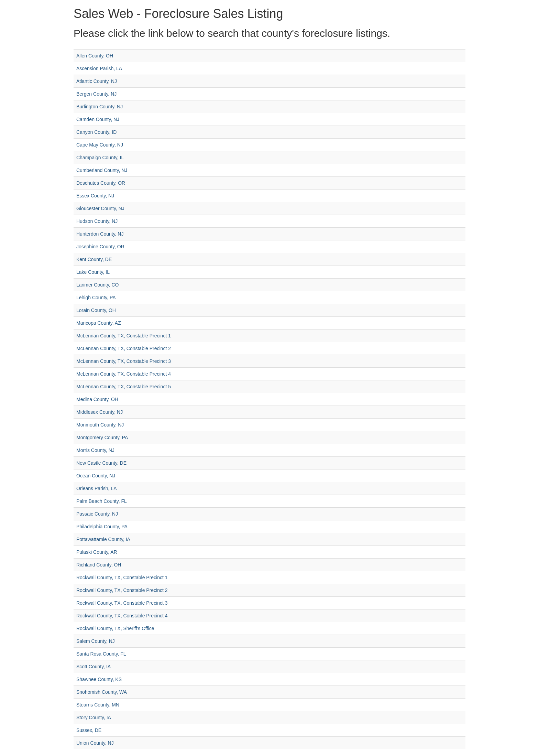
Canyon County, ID (96, 132)
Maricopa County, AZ (99, 323)
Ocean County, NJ (96, 476)
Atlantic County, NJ (97, 81)
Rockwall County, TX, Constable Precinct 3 (122, 603)
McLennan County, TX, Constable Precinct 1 (124, 336)
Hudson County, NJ (97, 221)
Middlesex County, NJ (100, 412)
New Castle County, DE (101, 463)
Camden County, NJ (98, 119)
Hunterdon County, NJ (100, 234)
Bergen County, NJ (96, 94)
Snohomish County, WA (102, 692)
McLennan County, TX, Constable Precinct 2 (124, 348)
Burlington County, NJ (100, 107)
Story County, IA (94, 717)
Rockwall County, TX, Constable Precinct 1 (122, 577)
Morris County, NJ (95, 450)
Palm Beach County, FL (102, 501)
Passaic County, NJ (97, 514)
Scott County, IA (93, 667)
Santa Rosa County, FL (101, 654)
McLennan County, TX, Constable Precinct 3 (124, 361)
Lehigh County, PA (96, 298)
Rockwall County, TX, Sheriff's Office (115, 628)
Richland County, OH (99, 565)
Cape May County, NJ (100, 145)
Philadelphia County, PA (102, 527)
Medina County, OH (97, 399)
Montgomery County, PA (102, 438)
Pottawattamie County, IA (103, 539)
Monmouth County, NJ (100, 425)
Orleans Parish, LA (97, 488)
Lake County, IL (93, 272)
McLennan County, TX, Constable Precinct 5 (124, 387)
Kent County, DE (94, 259)
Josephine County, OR (100, 247)
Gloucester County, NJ (100, 208)
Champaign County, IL (100, 158)
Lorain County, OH (96, 310)
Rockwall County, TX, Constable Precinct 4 (122, 616)
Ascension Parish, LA (99, 68)
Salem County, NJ (96, 641)
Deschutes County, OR (101, 183)
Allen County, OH (95, 56)
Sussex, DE (89, 730)
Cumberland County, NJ (102, 170)
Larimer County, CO (97, 285)
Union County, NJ (95, 743)
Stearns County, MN (98, 705)
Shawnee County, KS (99, 679)
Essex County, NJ (95, 196)
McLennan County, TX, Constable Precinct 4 (124, 374)
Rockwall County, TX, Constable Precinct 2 (122, 590)
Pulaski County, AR (97, 552)
